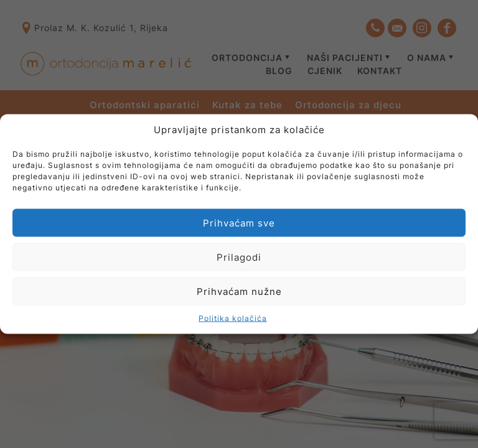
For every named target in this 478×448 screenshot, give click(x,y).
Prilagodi (239, 257)
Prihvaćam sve (239, 222)
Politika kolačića (233, 318)
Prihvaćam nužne (239, 291)
